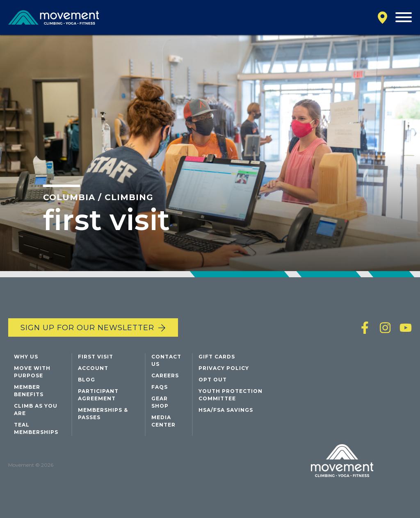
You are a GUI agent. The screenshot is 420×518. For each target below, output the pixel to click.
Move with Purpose (32, 372)
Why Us (26, 357)
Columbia (69, 197)
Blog (87, 380)
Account (93, 368)
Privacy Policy (224, 368)
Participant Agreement (98, 395)
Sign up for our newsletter (87, 328)
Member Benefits (29, 391)
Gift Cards (217, 357)
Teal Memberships (36, 428)
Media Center (163, 421)
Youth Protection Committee (231, 395)
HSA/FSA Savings (226, 410)
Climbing (129, 197)
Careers (165, 375)
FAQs (160, 387)
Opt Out (213, 380)
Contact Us (166, 360)
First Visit (96, 357)
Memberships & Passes (103, 414)
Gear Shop (160, 402)
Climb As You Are (36, 410)
